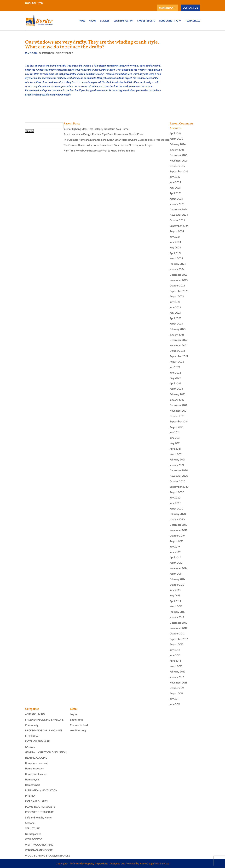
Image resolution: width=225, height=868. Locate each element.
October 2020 (177, 481)
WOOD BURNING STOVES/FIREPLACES (48, 856)
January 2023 (177, 335)
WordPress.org (78, 731)
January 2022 (177, 400)
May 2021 (175, 443)
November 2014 (179, 568)
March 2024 (176, 258)
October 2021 (177, 416)
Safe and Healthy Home (38, 818)
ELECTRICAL (32, 736)
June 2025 (175, 182)
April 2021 (175, 449)
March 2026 (176, 139)
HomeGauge (147, 864)
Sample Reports (146, 21)
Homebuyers (32, 780)
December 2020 (179, 470)
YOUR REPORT (167, 8)
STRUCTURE (32, 828)
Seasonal (30, 823)
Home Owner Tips (169, 21)
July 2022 (175, 367)
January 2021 (177, 465)
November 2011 (178, 683)
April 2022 (175, 384)
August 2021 (176, 427)
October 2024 (177, 220)
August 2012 (176, 644)
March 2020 (176, 509)
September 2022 (179, 356)
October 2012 (177, 634)
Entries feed (77, 720)
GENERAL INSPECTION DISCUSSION (46, 752)
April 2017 (175, 557)
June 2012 (175, 655)
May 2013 (175, 596)
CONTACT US (190, 8)
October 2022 (177, 351)
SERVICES (105, 21)
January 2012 (177, 677)
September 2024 (179, 226)
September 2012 (179, 639)
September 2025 (179, 171)
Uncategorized (33, 834)
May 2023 (175, 313)
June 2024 (175, 242)
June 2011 (175, 704)
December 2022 (179, 340)
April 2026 (175, 133)
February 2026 (178, 144)
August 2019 (177, 541)
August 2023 (177, 296)
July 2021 (175, 432)
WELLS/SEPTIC (34, 839)
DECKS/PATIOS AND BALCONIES (44, 731)
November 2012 (178, 628)
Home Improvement (36, 763)
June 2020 (175, 503)
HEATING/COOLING (36, 758)
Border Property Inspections (92, 864)
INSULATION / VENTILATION (41, 790)
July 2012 (175, 650)
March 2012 (176, 666)
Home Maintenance (36, 774)
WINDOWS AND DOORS (39, 850)
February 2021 (177, 460)
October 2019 (177, 536)
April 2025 (175, 193)
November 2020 (179, 476)
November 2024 (179, 215)
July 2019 (175, 547)
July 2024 (175, 237)
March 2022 (176, 389)
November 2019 (179, 530)
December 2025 (179, 155)
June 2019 (175, 552)
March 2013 (176, 606)
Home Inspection (35, 769)
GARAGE (30, 747)
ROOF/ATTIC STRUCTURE (40, 812)
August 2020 (177, 492)
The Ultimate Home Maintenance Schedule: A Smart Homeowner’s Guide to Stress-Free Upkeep (117, 140)
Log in (73, 714)
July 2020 (175, 498)
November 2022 (179, 345)
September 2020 (179, 487)
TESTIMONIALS (193, 21)
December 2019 (178, 525)
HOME (82, 21)
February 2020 (178, 514)
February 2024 (178, 264)
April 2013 (175, 601)
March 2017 (176, 563)
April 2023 (175, 318)
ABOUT (92, 21)
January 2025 (177, 204)
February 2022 (178, 394)
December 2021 (178, 405)
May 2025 (175, 188)
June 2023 (175, 307)
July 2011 (174, 699)
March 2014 (176, 574)
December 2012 (178, 623)
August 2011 (176, 693)
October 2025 (177, 166)
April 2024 (176, 253)
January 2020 (177, 519)
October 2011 (177, 688)
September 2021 (179, 422)
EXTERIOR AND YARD (38, 741)
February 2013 (177, 612)
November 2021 (178, 411)
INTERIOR (31, 796)
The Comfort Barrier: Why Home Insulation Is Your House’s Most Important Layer (108, 145)
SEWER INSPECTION (123, 21)
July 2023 (175, 302)
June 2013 (175, 590)
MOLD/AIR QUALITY (37, 801)
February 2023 (178, 329)
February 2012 (177, 672)
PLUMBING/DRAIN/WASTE (40, 807)
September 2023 (179, 291)
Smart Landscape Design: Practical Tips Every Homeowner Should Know (104, 134)
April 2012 (175, 661)
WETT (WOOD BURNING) (40, 845)
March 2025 (176, 199)
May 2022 (175, 378)
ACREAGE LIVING (35, 714)
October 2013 (177, 585)
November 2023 (179, 280)
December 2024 (179, 210)
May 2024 (175, 248)
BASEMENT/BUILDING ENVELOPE (56, 53)
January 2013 (177, 617)
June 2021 (175, 438)
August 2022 (177, 362)
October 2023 (177, 286)
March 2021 (176, 454)
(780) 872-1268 (34, 3)
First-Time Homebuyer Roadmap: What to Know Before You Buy (99, 151)
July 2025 (175, 177)
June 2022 (175, 373)
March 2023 (176, 324)
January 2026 (177, 150)
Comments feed (79, 725)
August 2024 (177, 231)
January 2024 (177, 269)
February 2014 (178, 579)
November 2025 (179, 161)
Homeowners (33, 785)
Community (32, 725)
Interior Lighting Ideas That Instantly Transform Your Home (96, 129)
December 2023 (179, 275)
